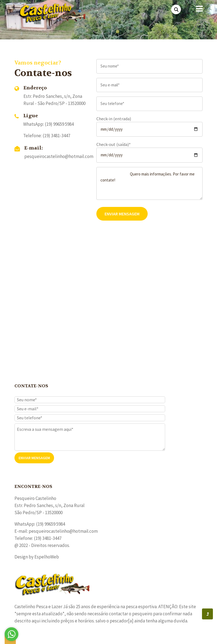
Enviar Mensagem (122, 214)
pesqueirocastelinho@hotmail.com (59, 156)
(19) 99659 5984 (50, 524)
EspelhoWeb (47, 557)
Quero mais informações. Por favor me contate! (150, 183)
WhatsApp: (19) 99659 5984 (48, 124)
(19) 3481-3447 (56, 136)
